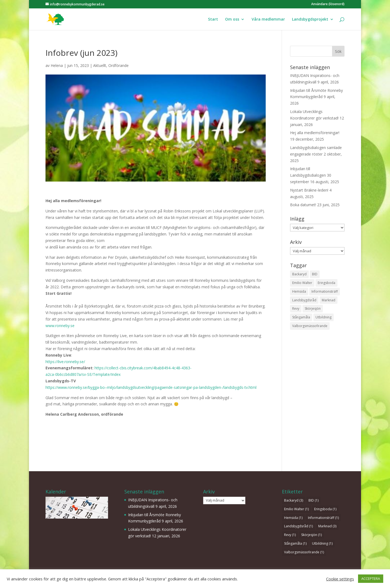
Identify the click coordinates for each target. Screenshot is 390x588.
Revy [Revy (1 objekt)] (296, 308)
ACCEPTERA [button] (371, 579)
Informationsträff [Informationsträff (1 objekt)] (325, 291)
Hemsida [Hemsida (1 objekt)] (299, 291)
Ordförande (118, 65)
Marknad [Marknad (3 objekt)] (329, 300)
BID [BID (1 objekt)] (315, 274)
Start (213, 20)
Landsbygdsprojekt (310, 20)
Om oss (232, 20)
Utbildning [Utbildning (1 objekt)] (324, 317)
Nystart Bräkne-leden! (309, 190)
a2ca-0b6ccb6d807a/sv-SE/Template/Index (83, 374)
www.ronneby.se (60, 326)
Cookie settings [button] (340, 579)
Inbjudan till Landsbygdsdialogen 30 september (311, 175)
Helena (57, 65)
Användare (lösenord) (328, 4)
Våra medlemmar (268, 20)
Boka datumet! (303, 205)
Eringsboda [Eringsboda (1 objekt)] (326, 283)
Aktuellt (100, 65)
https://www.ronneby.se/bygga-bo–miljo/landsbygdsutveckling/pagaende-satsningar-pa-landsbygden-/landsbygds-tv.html (151, 387)
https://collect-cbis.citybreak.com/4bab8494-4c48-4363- (143, 368)
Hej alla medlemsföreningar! (315, 133)
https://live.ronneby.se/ (65, 362)
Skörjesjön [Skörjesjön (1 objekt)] (313, 308)
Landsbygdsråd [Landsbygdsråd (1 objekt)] (304, 300)
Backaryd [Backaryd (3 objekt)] (299, 274)
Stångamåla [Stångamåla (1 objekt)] (301, 317)
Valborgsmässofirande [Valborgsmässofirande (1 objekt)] (310, 326)
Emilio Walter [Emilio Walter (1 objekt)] (302, 283)
